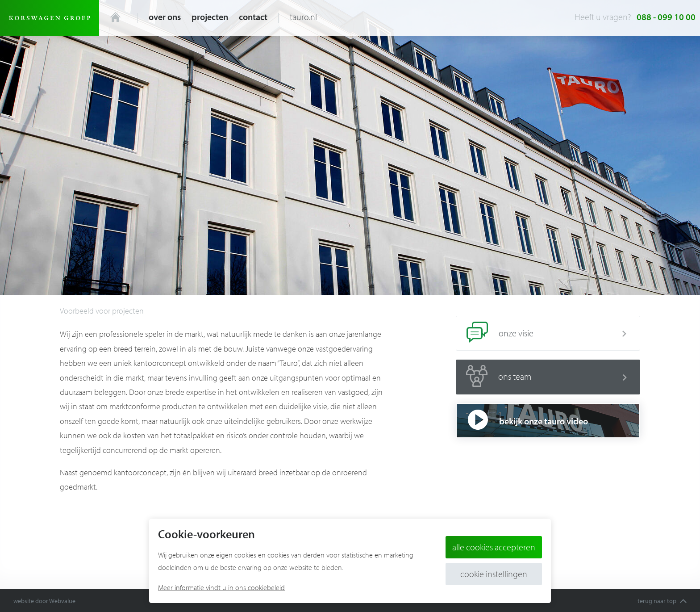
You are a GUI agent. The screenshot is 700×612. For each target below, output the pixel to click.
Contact (253, 17)
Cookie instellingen (494, 574)
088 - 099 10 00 (666, 17)
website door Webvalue (44, 601)
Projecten (210, 17)
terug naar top (662, 601)
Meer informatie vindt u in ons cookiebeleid (221, 587)
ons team (541, 377)
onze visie (541, 333)
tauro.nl (303, 17)
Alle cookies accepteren (494, 547)
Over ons (165, 17)
